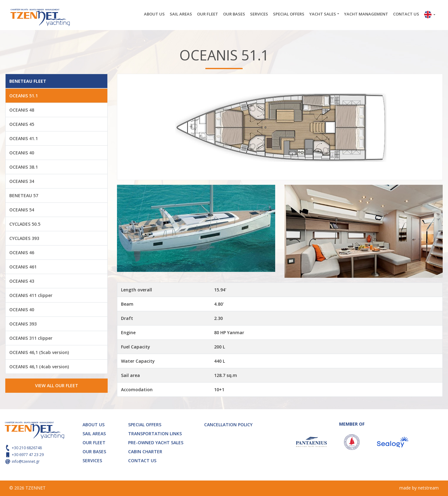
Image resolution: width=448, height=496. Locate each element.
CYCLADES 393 (24, 238)
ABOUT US (154, 14)
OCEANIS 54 (22, 210)
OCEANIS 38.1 (24, 167)
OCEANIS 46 (22, 252)
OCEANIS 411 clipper (31, 295)
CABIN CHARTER (145, 452)
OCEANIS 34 (22, 181)
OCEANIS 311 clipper (31, 338)
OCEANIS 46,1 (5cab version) (39, 352)
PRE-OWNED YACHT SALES (156, 443)
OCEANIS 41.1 (24, 138)
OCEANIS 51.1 (24, 96)
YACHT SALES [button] (323, 14)
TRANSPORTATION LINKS (155, 434)
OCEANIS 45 (22, 124)
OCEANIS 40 (22, 153)
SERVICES (259, 14)
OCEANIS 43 (22, 281)
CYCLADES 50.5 (25, 224)
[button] (430, 15)
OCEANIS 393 (23, 324)
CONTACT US (406, 14)
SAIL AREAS (181, 14)
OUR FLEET (208, 14)
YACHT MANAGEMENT (366, 14)
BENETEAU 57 (24, 195)
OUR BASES (234, 14)
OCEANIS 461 (23, 267)
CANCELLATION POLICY (228, 425)
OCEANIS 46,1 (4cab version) (39, 367)
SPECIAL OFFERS (289, 14)
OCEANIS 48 (22, 110)
